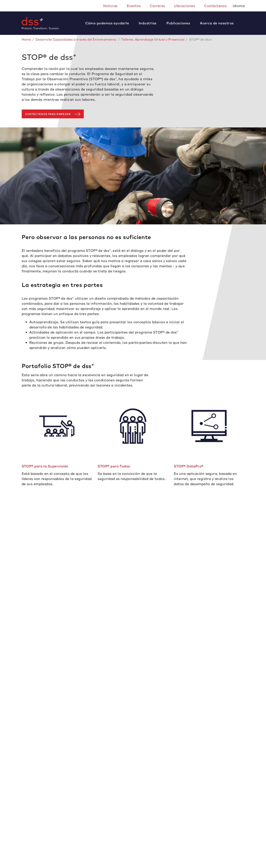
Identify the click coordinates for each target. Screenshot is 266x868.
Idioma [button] (239, 6)
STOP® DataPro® (189, 466)
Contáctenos (215, 6)
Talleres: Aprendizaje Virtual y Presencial (153, 39)
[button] (109, 23)
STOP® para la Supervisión (45, 466)
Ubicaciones (185, 6)
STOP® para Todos (114, 466)
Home (26, 39)
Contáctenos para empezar (48, 114)
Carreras (157, 6)
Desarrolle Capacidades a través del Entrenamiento (76, 39)
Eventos (134, 6)
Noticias (110, 6)
